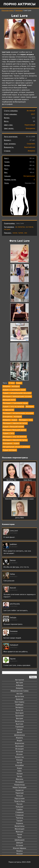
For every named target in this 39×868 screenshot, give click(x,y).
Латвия (20, 774)
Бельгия (20, 710)
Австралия (20, 680)
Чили (19, 837)
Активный (31, 111)
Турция (19, 821)
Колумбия (20, 765)
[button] (19, 254)
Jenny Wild (19, 518)
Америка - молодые (11, 386)
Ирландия (19, 746)
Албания (19, 685)
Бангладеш (19, 702)
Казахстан (19, 757)
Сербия (19, 810)
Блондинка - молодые (12, 417)
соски (15, 233)
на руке (7, 229)
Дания (20, 732)
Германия (19, 727)
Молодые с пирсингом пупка (15, 423)
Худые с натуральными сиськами (17, 393)
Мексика (19, 779)
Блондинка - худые (11, 443)
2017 (33, 114)
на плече (29, 227)
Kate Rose (28, 480)
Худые (19, 383)
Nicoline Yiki (11, 480)
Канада (19, 760)
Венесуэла (19, 721)
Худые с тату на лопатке (13, 406)
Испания (19, 752)
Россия (19, 804)
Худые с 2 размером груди (14, 390)
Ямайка (20, 851)
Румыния (19, 807)
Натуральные (29, 176)
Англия (19, 694)
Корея (20, 768)
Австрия (20, 683)
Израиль (20, 738)
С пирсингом (8, 410)
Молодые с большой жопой (14, 430)
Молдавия (19, 782)
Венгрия (19, 718)
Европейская (30, 147)
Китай (19, 763)
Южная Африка (19, 848)
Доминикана (19, 735)
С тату (12, 383)
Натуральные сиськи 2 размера (16, 447)
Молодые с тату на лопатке (15, 437)
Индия (19, 741)
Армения (19, 699)
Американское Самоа (19, 691)
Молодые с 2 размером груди (15, 403)
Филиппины (19, 826)
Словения (20, 815)
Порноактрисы (8, 11)
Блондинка (30, 128)
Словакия (19, 812)
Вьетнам (19, 724)
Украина (19, 823)
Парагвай (19, 793)
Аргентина (19, 696)
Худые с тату (9, 433)
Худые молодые (10, 450)
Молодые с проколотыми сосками (17, 396)
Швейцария (19, 840)
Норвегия (19, 790)
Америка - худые (10, 420)
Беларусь (20, 707)
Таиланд (19, 818)
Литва (20, 776)
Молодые (30, 406)
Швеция (19, 843)
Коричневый (30, 125)
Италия (19, 754)
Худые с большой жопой (13, 427)
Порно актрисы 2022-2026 (19, 862)
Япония (19, 854)
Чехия (19, 834)
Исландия (19, 749)
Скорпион (31, 144)
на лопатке (20, 227)
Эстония (19, 845)
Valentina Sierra (11, 499)
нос (26, 233)
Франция (19, 832)
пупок (21, 233)
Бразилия (19, 716)
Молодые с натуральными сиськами (18, 413)
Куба (20, 771)
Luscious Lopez (28, 499)
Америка (19, 11)
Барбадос (19, 705)
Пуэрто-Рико (20, 801)
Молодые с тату (26, 420)
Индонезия (19, 743)
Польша (19, 796)
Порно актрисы (19, 4)
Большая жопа (9, 400)
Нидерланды (19, 785)
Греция (20, 730)
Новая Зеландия (19, 787)
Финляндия (19, 829)
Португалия (19, 799)
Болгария (19, 713)
